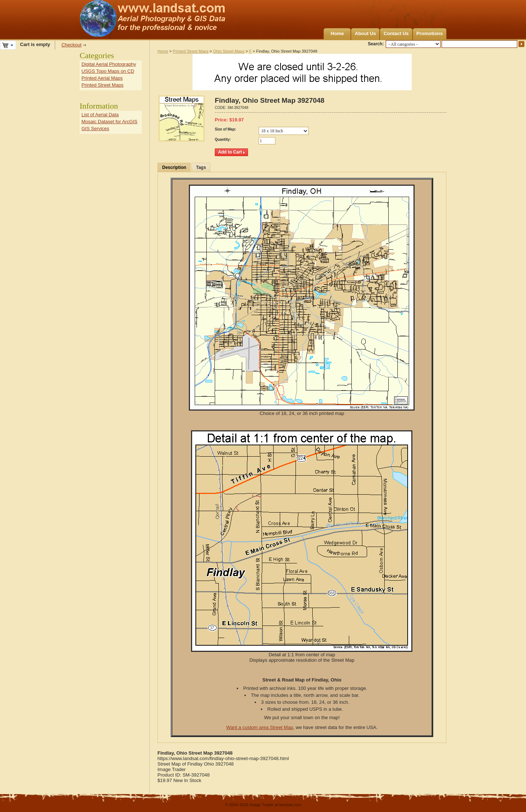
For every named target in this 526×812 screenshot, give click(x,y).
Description (174, 167)
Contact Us (396, 33)
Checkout (71, 45)
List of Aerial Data (100, 115)
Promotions (430, 33)
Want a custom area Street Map (260, 727)
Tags (201, 167)
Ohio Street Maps (229, 51)
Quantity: (223, 139)
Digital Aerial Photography (109, 64)
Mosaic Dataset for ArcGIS (109, 122)
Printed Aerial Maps (102, 78)
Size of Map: (225, 129)
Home (337, 33)
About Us (365, 33)
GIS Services (95, 129)
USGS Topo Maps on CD (108, 71)
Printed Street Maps (191, 51)
